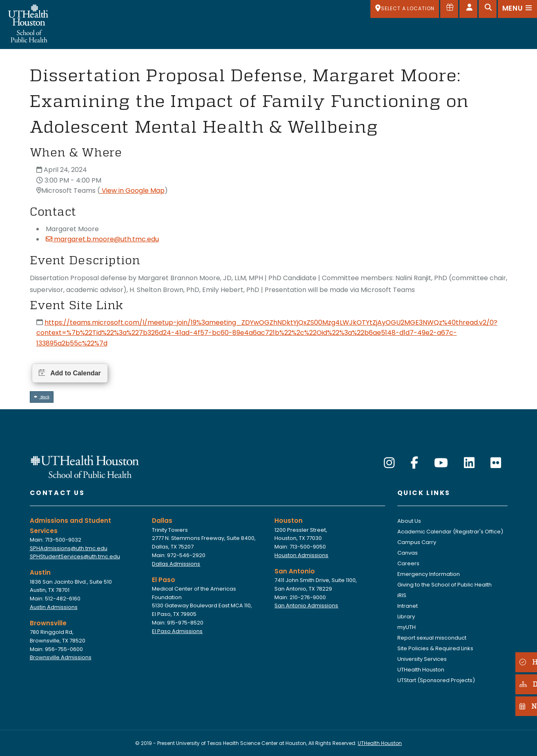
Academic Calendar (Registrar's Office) (450, 532)
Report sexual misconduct (432, 638)
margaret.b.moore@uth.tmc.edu (102, 239)
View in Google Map (132, 191)
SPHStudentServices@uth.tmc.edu (75, 556)
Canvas (408, 553)
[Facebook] (414, 463)
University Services (422, 659)
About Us (409, 521)
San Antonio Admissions (306, 605)
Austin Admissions (54, 607)
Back (42, 397)
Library (406, 617)
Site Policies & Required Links (435, 648)
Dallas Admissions (176, 564)
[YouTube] (441, 463)
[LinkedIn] (469, 463)
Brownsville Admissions (61, 657)
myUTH (407, 627)
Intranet (408, 606)
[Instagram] (389, 463)
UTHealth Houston (421, 670)
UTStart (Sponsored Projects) (436, 680)
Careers (408, 563)
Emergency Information (429, 574)
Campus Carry (417, 542)
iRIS (402, 595)
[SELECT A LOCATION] (405, 9)
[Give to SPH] (449, 9)
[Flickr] (496, 463)
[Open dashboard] (468, 9)
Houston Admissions (301, 555)
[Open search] (488, 9)
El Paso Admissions (177, 631)
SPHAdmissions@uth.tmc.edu (69, 548)
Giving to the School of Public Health (445, 585)
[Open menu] (517, 9)
